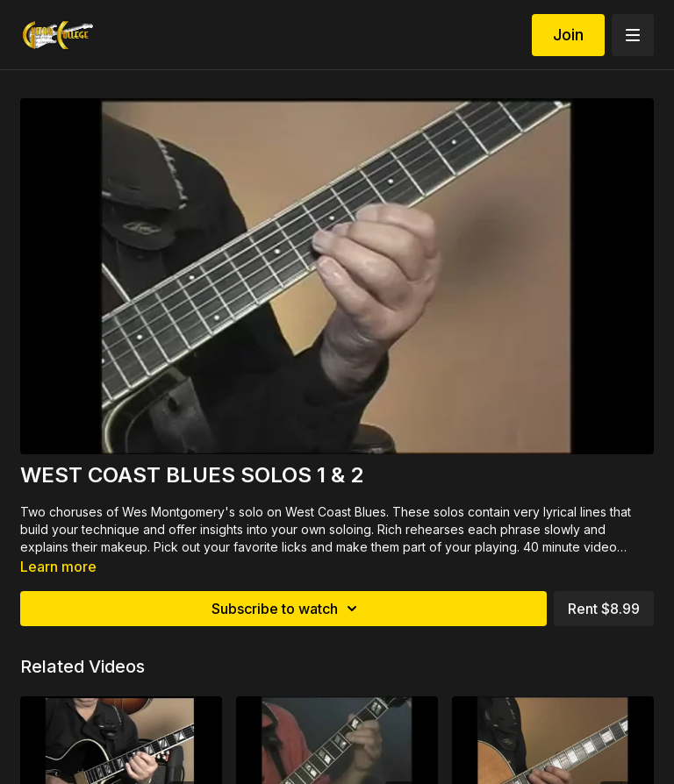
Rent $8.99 (604, 609)
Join (568, 35)
